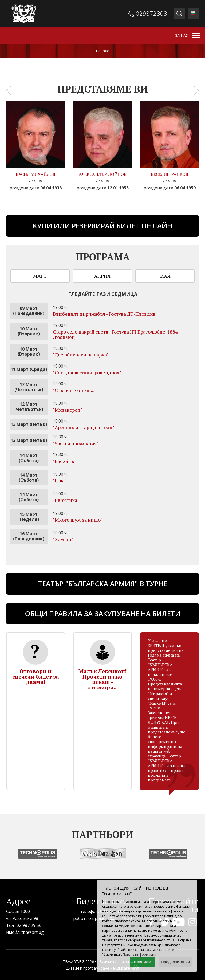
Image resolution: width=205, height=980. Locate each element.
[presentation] (9, 91)
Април (102, 276)
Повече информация (139, 955)
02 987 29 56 (29, 925)
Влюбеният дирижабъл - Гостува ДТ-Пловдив (104, 314)
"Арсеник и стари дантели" (84, 427)
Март (40, 276)
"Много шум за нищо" (78, 520)
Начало (103, 51)
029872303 (151, 13)
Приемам (142, 962)
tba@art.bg (33, 932)
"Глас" (60, 481)
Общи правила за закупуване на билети (103, 613)
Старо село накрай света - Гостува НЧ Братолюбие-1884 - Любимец (117, 334)
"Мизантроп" (68, 410)
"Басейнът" (65, 461)
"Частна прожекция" (76, 443)
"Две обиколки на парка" (81, 355)
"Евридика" (66, 500)
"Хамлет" (63, 539)
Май (165, 276)
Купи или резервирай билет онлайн (102, 226)
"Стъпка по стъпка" (75, 390)
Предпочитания (175, 962)
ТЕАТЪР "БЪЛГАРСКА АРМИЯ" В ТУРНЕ (103, 584)
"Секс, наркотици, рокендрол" (87, 372)
